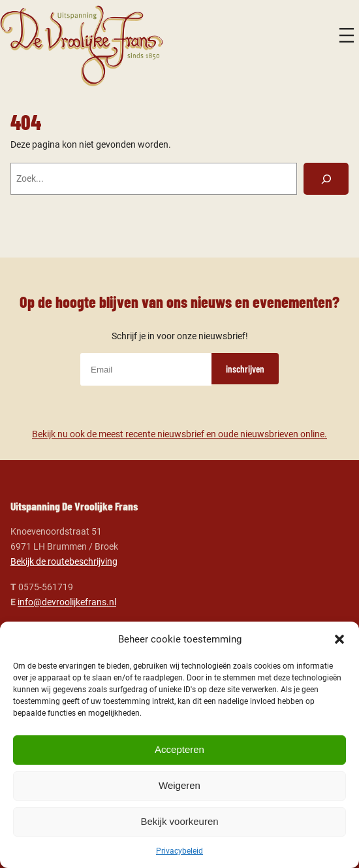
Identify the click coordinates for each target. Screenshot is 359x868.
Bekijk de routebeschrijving (64, 562)
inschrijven (245, 369)
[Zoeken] (326, 178)
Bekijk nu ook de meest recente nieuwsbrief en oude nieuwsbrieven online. (179, 434)
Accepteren (179, 749)
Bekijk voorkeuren (179, 821)
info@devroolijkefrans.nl (67, 602)
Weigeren (179, 785)
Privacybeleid (179, 851)
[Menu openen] (347, 35)
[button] (339, 639)
